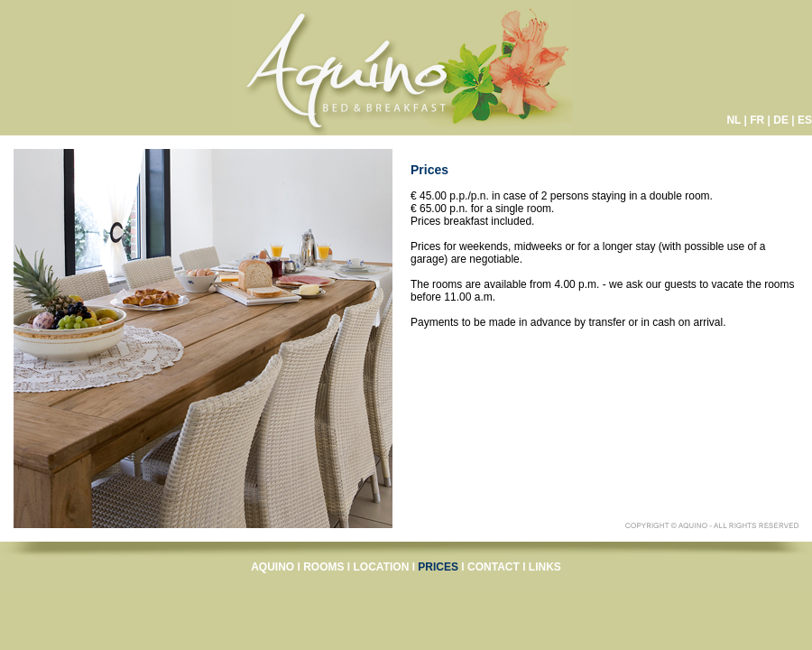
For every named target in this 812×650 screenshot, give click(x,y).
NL (734, 120)
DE (781, 120)
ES (805, 120)
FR (757, 120)
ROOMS (323, 567)
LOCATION (382, 567)
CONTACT (494, 567)
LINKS (545, 567)
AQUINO (272, 567)
